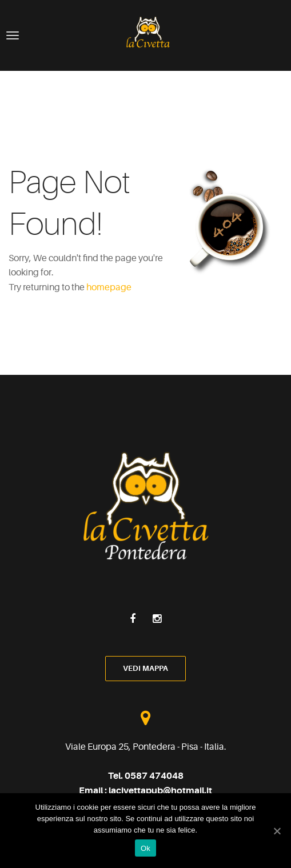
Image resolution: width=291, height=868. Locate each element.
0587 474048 (154, 776)
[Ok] (277, 831)
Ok (145, 848)
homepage (109, 287)
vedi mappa (145, 668)
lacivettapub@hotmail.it (160, 791)
